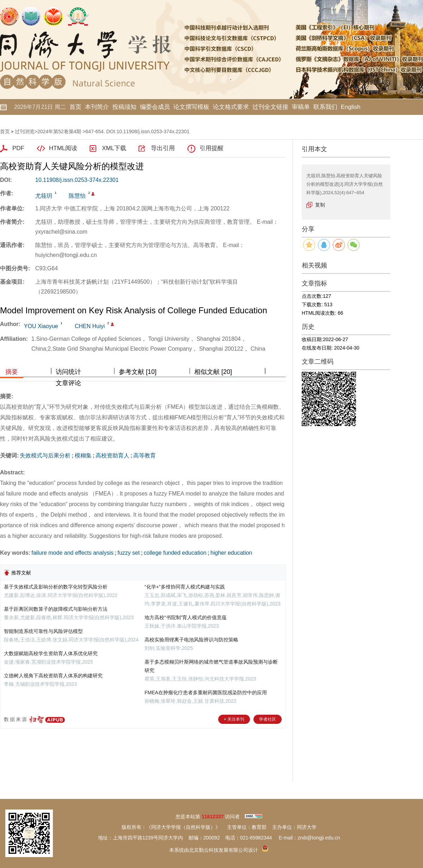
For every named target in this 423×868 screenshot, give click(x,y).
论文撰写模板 (191, 107)
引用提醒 (211, 148)
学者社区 (268, 719)
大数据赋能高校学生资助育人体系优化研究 (51, 653)
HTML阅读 (63, 148)
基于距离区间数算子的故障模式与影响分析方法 (56, 609)
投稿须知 (124, 107)
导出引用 (163, 148)
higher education (231, 553)
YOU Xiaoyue (41, 326)
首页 (75, 107)
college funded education (175, 553)
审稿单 (301, 107)
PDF (18, 148)
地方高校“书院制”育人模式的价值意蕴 (186, 617)
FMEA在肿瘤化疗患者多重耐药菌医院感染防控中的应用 (206, 692)
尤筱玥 (44, 196)
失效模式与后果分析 (45, 455)
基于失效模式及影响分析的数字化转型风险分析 (56, 587)
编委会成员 (155, 107)
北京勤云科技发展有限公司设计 (223, 850)
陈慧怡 (77, 196)
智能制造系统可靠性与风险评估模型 (43, 631)
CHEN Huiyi (90, 326)
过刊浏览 (25, 131)
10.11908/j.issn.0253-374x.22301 (77, 180)
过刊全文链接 (270, 107)
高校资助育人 (112, 455)
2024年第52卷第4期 (59, 131)
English (351, 107)
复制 (320, 205)
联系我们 (325, 107)
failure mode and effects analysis (72, 553)
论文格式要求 (231, 107)
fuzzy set (128, 553)
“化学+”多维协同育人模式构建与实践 (185, 587)
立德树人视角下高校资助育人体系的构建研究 (53, 676)
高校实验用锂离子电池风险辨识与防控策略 (191, 640)
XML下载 (114, 148)
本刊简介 (97, 107)
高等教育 (145, 455)
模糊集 (83, 455)
